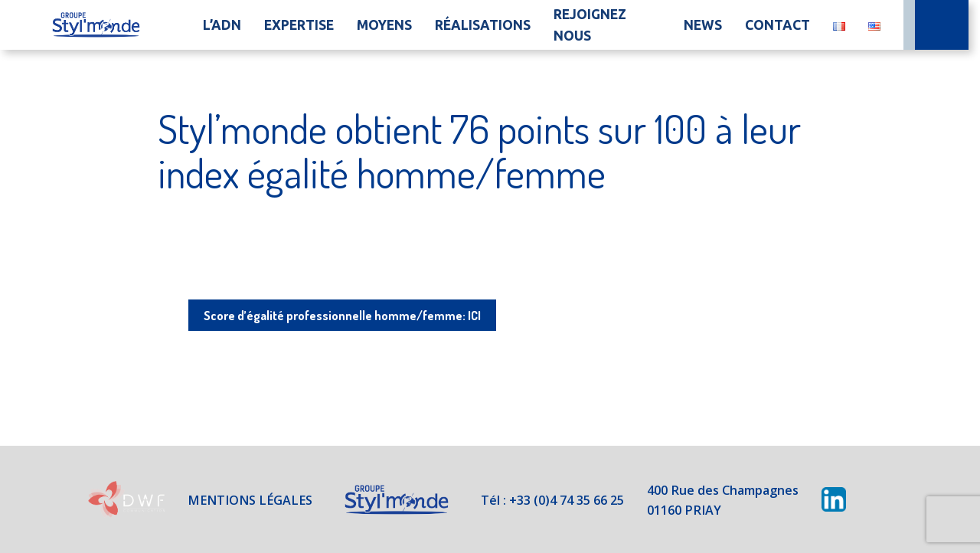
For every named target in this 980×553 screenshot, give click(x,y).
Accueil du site (96, 25)
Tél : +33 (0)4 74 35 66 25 (550, 499)
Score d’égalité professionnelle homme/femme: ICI (342, 315)
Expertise (299, 25)
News (703, 25)
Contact (777, 25)
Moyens (384, 25)
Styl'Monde (387, 500)
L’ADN (222, 25)
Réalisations (483, 25)
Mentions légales (235, 499)
